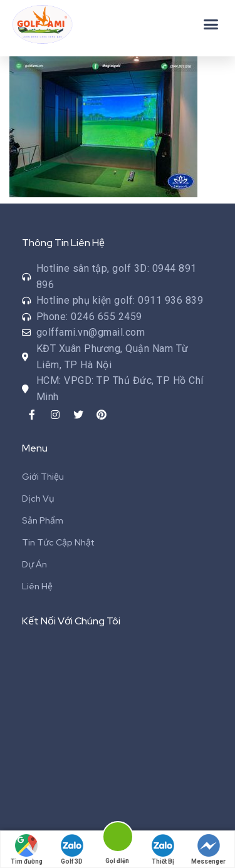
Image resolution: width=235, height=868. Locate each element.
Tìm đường (27, 850)
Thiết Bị (163, 850)
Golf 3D (72, 850)
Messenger (208, 850)
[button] (211, 24)
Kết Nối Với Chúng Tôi (71, 621)
